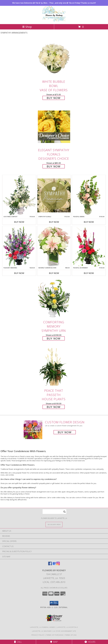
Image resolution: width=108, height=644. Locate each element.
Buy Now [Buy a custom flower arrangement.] (65, 432)
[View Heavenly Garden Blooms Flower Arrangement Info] (54, 246)
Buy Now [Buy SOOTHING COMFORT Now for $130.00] (19, 222)
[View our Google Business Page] (54, 565)
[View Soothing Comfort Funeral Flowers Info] (19, 195)
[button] (54, 603)
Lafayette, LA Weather (42, 631)
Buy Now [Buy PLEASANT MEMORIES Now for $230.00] (19, 273)
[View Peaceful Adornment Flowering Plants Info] (89, 246)
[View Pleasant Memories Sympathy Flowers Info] (19, 246)
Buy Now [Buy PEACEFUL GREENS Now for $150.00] (89, 222)
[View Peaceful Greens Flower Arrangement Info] (89, 195)
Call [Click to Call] (18, 642)
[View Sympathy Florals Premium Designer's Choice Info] (54, 195)
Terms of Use (71, 635)
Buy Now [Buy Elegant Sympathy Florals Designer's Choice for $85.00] (54, 166)
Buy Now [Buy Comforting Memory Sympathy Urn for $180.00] (54, 338)
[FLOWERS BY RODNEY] (54, 21)
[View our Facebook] (50, 565)
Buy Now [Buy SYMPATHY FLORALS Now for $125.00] (54, 222)
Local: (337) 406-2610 (54, 582)
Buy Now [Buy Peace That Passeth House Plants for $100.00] (54, 407)
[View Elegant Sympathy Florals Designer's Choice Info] (54, 127)
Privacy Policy (38, 635)
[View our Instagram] (58, 565)
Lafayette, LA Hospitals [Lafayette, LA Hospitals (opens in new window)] (68, 627)
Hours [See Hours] (90, 642)
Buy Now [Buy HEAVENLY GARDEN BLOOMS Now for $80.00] (54, 273)
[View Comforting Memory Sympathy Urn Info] (54, 299)
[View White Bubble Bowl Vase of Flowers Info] (54, 58)
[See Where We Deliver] (54, 524)
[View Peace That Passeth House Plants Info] (54, 367)
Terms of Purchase (55, 635)
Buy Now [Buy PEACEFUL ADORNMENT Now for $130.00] (89, 273)
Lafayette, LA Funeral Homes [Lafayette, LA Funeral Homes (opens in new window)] (43, 627)
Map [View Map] (54, 642)
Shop (27, 27)
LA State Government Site (65, 631)
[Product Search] (54, 512)
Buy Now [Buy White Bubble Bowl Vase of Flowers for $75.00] (54, 98)
